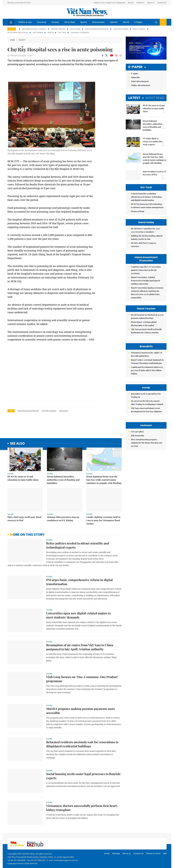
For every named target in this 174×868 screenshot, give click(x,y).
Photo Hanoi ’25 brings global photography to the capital (144, 324)
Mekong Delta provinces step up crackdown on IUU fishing (63, 519)
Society (55, 22)
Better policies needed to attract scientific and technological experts (78, 545)
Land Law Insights (121, 29)
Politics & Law (25, 22)
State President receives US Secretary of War (154, 173)
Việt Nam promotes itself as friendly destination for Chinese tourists (146, 331)
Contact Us (162, 3)
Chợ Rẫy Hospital (49, 411)
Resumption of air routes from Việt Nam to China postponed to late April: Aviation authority (80, 647)
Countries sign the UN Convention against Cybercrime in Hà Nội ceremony (146, 270)
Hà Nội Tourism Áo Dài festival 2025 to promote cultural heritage (147, 316)
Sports (84, 22)
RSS (165, 854)
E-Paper (138, 22)
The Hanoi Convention (80, 32)
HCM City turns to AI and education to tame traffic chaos (23, 478)
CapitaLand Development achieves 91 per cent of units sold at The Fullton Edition (147, 370)
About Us (151, 3)
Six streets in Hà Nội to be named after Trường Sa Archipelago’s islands (147, 403)
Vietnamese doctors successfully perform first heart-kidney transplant (82, 808)
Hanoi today (75, 29)
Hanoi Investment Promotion (97, 29)
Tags (11, 411)
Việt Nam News (87, 12)
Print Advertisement (140, 81)
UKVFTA (51, 32)
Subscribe (135, 77)
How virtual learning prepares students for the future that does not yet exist (147, 443)
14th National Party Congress (34, 29)
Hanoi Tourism (139, 29)
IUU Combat (38, 32)
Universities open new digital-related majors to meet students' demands (78, 615)
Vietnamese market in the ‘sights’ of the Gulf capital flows (146, 354)
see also (17, 444)
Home (12, 40)
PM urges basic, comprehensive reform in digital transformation (79, 582)
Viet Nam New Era (58, 29)
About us (126, 854)
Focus (12, 29)
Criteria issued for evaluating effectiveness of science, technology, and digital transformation (147, 197)
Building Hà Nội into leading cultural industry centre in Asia (147, 237)
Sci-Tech (62, 32)
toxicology (64, 411)
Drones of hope (138, 211)
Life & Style (70, 22)
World (126, 22)
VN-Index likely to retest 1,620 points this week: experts (152, 141)
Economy (42, 22)
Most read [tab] (155, 98)
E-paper (135, 67)
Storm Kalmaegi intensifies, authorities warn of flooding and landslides (63, 480)
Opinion (114, 22)
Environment (98, 22)
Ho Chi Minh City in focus (18, 32)
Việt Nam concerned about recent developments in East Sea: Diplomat (146, 410)
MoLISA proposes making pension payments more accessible (81, 711)
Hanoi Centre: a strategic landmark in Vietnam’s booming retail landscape (147, 361)
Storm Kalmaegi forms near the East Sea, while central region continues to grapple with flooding (104, 480)
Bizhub (131, 3)
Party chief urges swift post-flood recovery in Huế (24, 519)
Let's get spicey (137, 432)
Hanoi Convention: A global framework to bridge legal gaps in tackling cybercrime (146, 281)
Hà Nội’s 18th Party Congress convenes (143, 245)
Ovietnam (140, 3)
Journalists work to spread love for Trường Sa (146, 395)
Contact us (138, 854)
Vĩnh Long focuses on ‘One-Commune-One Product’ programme (82, 679)
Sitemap (116, 854)
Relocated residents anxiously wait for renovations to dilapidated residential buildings (82, 744)
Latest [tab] (134, 98)
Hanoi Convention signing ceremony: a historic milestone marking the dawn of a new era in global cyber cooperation (147, 293)
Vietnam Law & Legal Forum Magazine (109, 3)
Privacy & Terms (153, 854)
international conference (28, 411)
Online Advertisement (141, 85)
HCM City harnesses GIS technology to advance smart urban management (147, 206)
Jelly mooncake (138, 435)
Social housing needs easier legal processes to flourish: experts (83, 776)
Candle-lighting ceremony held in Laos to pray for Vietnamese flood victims (103, 520)
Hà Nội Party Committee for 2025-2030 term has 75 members (146, 230)
